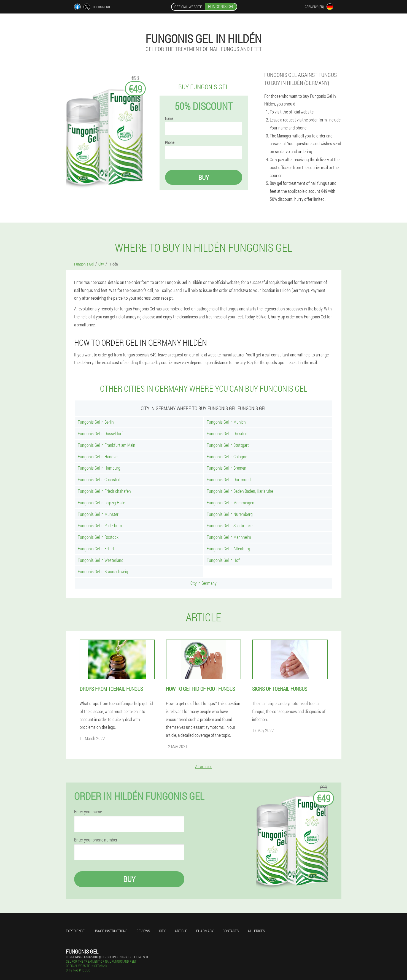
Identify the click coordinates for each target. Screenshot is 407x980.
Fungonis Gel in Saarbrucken (231, 525)
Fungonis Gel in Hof (223, 560)
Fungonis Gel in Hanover (98, 457)
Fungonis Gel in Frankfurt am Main (107, 445)
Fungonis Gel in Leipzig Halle (101, 503)
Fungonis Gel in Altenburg (228, 549)
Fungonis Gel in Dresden (227, 433)
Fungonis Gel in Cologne (227, 457)
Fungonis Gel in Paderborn (100, 525)
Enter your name (88, 812)
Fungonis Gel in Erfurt (96, 549)
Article (181, 931)
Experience (75, 931)
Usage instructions (110, 931)
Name (169, 118)
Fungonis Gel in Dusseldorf (100, 433)
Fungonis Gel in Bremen (227, 468)
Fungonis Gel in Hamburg (99, 468)
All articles (204, 766)
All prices (256, 931)
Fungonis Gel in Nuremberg (230, 514)
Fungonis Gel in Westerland (101, 560)
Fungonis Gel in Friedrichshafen (104, 491)
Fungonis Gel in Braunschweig (103, 571)
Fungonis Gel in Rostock (98, 537)
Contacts (231, 931)
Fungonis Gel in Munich (226, 422)
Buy (204, 177)
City (162, 931)
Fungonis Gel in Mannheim (229, 537)
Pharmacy (205, 931)
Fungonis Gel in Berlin (96, 422)
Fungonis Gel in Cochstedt (100, 479)
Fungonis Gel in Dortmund (229, 479)
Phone (170, 142)
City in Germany (203, 583)
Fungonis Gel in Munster (98, 514)
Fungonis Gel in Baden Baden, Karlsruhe (240, 491)
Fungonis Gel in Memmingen (231, 503)
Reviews (143, 931)
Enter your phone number (96, 840)
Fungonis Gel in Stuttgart (228, 445)
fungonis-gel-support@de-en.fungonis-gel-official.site (107, 957)
